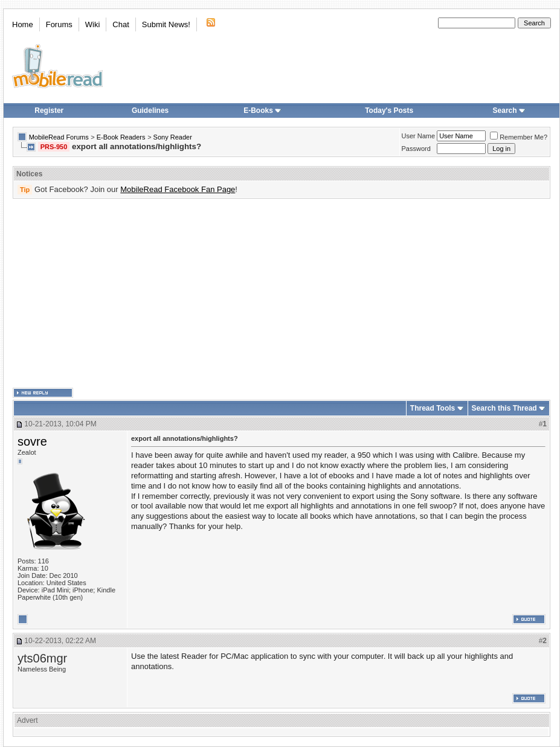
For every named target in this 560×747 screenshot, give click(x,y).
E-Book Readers (121, 137)
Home (23, 24)
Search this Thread (504, 408)
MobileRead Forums (59, 137)
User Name (419, 136)
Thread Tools (433, 408)
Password (416, 149)
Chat (121, 24)
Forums (59, 24)
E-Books (262, 111)
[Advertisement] (182, 293)
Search (509, 111)
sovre (32, 441)
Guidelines (150, 111)
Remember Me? (519, 137)
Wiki (93, 24)
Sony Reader (173, 137)
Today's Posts (389, 111)
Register (49, 111)
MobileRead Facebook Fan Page (178, 189)
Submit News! (166, 24)
